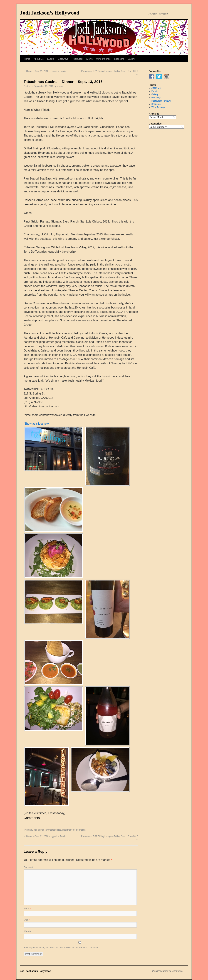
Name (27, 909)
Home (27, 59)
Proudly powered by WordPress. (168, 971)
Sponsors (119, 59)
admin (60, 86)
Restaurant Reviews (82, 59)
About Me (39, 59)
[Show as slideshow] (37, 424)
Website (27, 931)
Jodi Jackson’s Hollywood (50, 13)
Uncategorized (54, 830)
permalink (81, 830)
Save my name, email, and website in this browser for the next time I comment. (61, 948)
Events (51, 59)
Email (27, 920)
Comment (28, 867)
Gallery (131, 59)
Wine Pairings (103, 59)
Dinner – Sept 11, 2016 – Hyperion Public (45, 71)
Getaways (63, 59)
